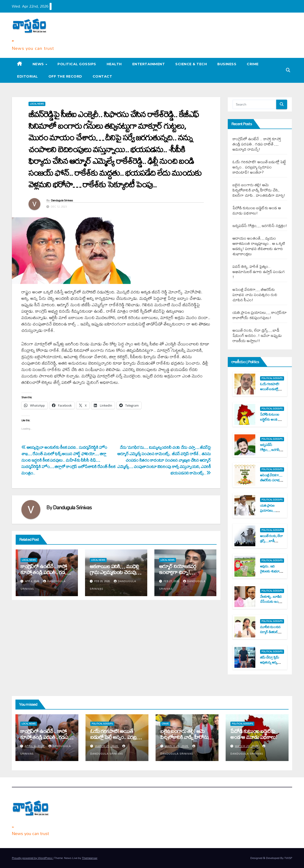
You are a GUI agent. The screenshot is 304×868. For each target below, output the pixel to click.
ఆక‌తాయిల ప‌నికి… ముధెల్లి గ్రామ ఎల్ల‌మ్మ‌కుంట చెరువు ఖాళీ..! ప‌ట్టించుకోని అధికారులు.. (114, 575)
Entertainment (149, 64)
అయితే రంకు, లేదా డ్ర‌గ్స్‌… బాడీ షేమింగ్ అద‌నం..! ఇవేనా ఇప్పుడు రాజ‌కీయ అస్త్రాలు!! (257, 335)
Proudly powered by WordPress (32, 858)
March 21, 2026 (107, 746)
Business (227, 64)
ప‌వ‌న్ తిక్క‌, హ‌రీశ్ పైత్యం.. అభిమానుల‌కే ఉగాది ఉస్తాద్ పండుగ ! (259, 272)
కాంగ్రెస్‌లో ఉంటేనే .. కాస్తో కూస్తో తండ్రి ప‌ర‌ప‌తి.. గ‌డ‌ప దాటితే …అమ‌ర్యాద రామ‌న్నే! (46, 572)
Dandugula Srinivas (62, 200)
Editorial (28, 76)
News (39, 64)
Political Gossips (77, 64)
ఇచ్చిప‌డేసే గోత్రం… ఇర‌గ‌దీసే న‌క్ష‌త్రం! (260, 225)
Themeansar (90, 858)
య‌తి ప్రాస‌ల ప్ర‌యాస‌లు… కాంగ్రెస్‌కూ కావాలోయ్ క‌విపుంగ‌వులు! (260, 315)
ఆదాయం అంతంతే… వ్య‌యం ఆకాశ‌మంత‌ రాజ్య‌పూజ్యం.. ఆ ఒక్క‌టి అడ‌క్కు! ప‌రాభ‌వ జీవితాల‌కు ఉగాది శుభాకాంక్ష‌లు (259, 246)
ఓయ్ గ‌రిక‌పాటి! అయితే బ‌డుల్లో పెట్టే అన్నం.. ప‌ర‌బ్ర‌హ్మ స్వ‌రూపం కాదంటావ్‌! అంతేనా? (259, 167)
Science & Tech (191, 64)
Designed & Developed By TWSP (271, 858)
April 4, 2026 (35, 746)
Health (114, 64)
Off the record (65, 76)
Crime (253, 64)
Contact (102, 76)
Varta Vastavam (13, 41)
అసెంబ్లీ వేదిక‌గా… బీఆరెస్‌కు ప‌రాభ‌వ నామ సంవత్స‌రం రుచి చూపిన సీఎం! (255, 295)
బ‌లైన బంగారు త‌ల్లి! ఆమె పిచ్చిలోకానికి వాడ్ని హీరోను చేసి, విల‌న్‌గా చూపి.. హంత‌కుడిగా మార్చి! (259, 190)
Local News (37, 104)
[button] (288, 70)
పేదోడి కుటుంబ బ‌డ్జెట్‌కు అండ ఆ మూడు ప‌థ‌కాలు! (257, 210)
